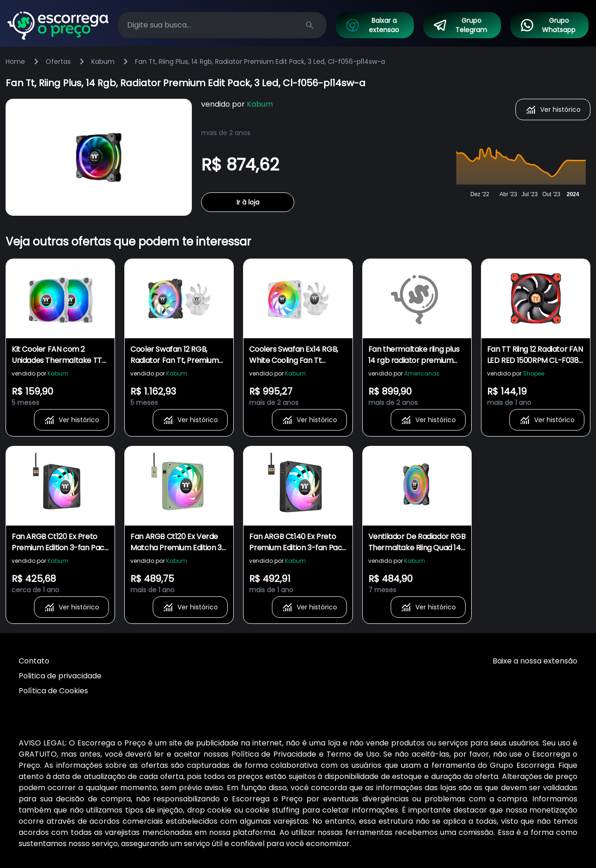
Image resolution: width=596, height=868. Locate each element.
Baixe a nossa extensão (535, 661)
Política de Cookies (53, 691)
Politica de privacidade (60, 676)
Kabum (103, 62)
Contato (34, 661)
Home (15, 62)
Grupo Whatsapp (548, 25)
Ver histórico (553, 109)
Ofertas (58, 62)
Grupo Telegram (460, 25)
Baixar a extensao (372, 25)
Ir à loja (248, 202)
